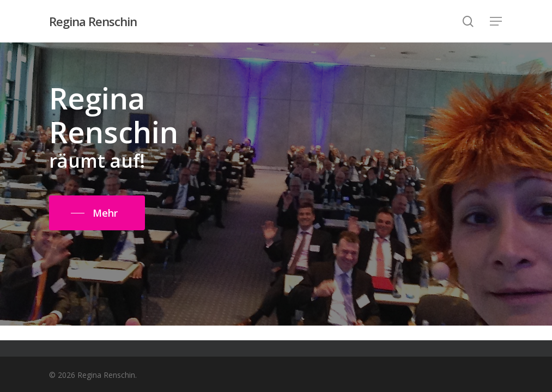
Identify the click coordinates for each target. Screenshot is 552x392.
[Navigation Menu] (496, 22)
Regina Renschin (93, 21)
